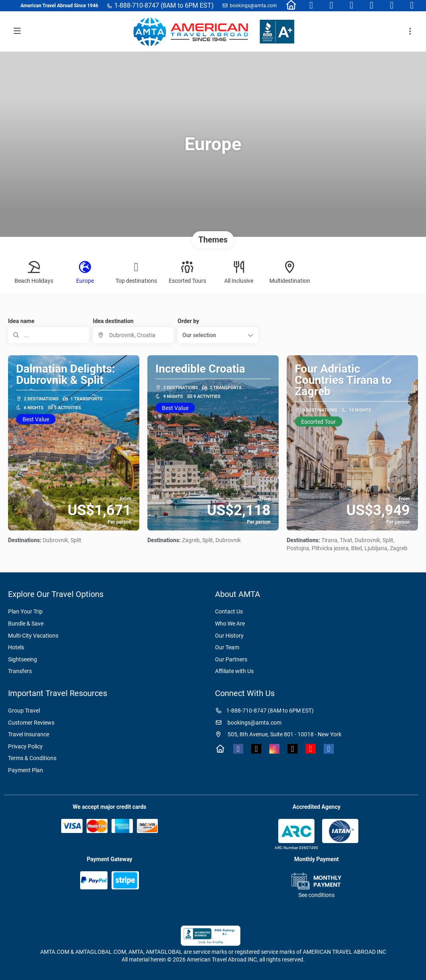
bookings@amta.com (253, 6)
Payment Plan (26, 770)
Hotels (16, 647)
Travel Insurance (29, 734)
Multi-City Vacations (33, 636)
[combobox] (133, 335)
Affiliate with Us (234, 671)
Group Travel (24, 711)
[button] (218, 335)
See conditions (316, 895)
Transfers (20, 671)
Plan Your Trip (25, 611)
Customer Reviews (31, 723)
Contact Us (229, 611)
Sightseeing (23, 659)
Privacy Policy (25, 746)
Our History (229, 636)
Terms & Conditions (32, 758)
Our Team (227, 647)
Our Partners (231, 659)
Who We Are (230, 624)
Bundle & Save (26, 624)
